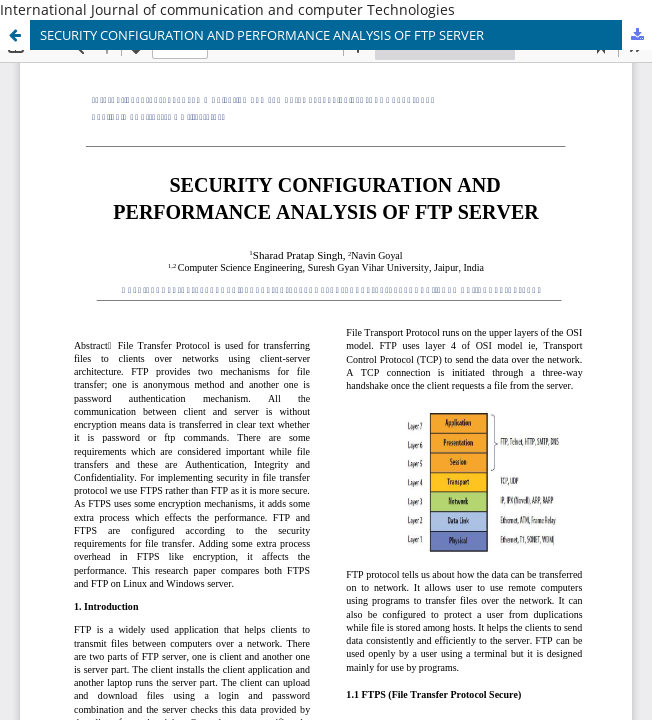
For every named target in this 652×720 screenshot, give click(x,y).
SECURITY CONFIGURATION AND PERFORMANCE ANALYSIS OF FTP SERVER (262, 35)
